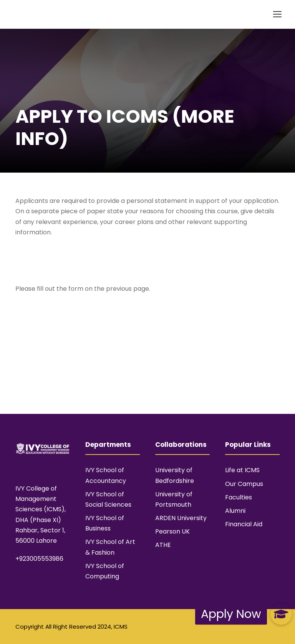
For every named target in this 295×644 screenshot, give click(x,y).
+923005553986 (39, 559)
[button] (281, 614)
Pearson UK (172, 531)
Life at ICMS (242, 470)
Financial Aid (244, 524)
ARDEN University (181, 518)
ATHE (163, 545)
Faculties (239, 497)
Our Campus (244, 484)
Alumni (235, 511)
